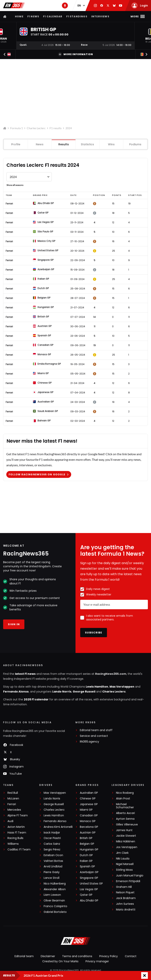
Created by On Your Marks (60, 961)
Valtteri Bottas (53, 861)
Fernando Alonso (16, 692)
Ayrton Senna (125, 819)
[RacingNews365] (75, 941)
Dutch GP (86, 855)
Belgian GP (87, 844)
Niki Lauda (123, 859)
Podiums (135, 144)
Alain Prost (123, 799)
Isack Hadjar (52, 833)
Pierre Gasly (52, 872)
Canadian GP (89, 815)
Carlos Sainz (52, 844)
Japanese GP (89, 804)
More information (75, 54)
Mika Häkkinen (126, 841)
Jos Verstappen (127, 847)
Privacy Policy (109, 956)
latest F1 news (25, 674)
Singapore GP (89, 878)
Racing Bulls (15, 838)
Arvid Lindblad (53, 866)
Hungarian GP (89, 850)
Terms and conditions (77, 956)
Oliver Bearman (54, 901)
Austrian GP (88, 833)
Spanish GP (87, 866)
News (40, 144)
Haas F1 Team (17, 833)
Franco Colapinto (55, 906)
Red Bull (13, 793)
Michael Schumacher (125, 806)
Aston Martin (16, 827)
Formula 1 (17, 128)
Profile (16, 144)
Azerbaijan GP (89, 872)
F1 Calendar (53, 16)
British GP (86, 838)
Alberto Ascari (125, 813)
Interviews (100, 16)
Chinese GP (88, 799)
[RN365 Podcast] (65, 6)
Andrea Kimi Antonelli (58, 827)
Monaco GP (88, 821)
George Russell (84, 692)
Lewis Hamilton (97, 687)
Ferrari (9, 203)
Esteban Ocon (53, 855)
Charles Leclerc (36, 128)
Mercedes (14, 810)
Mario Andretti (126, 910)
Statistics (87, 144)
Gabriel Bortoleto (55, 912)
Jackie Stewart (126, 836)
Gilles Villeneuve (127, 825)
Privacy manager (97, 961)
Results (64, 144)
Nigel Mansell (125, 864)
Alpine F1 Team (18, 815)
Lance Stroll (52, 878)
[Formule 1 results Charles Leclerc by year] (29, 177)
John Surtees (125, 904)
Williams (13, 844)
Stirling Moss (124, 870)
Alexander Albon (55, 889)
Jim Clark (122, 853)
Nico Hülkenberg (55, 884)
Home (19, 16)
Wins (111, 144)
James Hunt (124, 830)
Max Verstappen (122, 687)
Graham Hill (124, 887)
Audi (10, 821)
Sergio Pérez (52, 850)
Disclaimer (48, 956)
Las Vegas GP (89, 889)
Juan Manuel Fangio (130, 876)
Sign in (14, 624)
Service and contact (94, 736)
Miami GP (86, 810)
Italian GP (86, 861)
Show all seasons (15, 185)
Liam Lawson (52, 895)
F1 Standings (77, 16)
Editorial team (24, 956)
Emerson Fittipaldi (128, 881)
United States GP (91, 884)
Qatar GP (86, 895)
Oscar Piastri (52, 838)
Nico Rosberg (125, 793)
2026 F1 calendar (36, 699)
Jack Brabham (126, 898)
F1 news (33, 16)
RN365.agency (89, 742)
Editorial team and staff (96, 730)
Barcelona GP (89, 827)
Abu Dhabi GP (89, 901)
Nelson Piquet (125, 892)
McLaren (13, 799)
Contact (131, 956)
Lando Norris (62, 692)
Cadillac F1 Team (19, 850)
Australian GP (89, 793)
